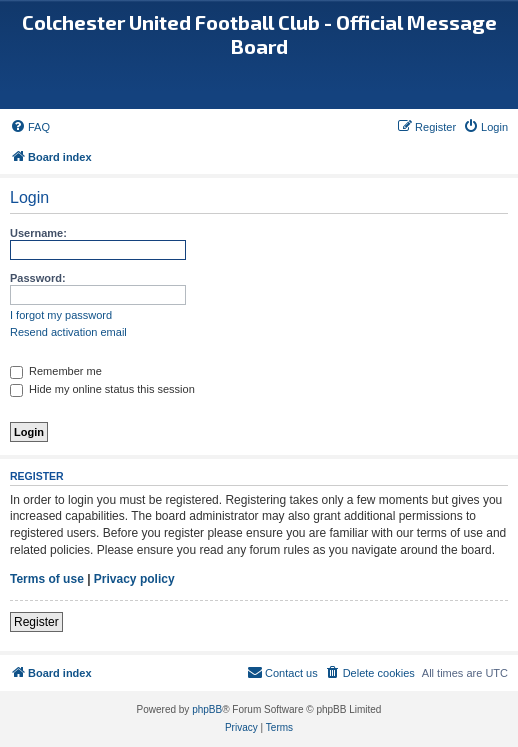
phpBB (207, 709)
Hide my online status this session (102, 389)
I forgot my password (61, 315)
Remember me (56, 371)
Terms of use (47, 579)
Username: (38, 233)
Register (36, 622)
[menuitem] (30, 127)
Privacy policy (134, 579)
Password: (38, 278)
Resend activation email (68, 332)
